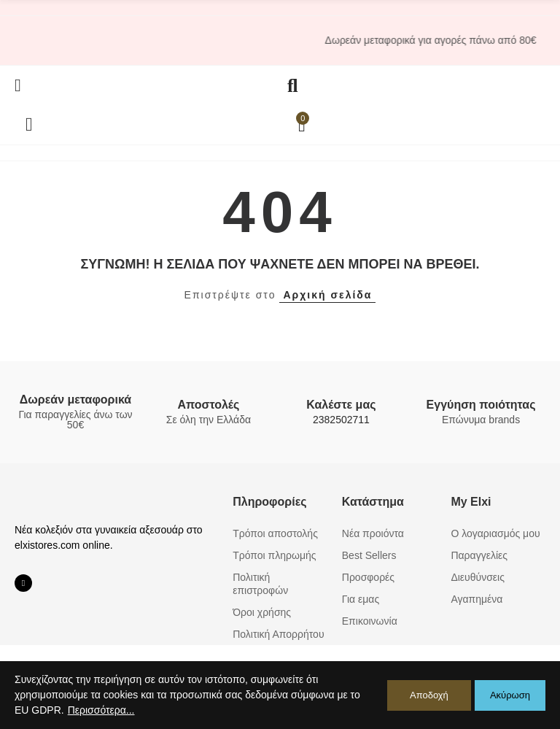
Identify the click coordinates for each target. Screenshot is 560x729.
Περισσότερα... (101, 710)
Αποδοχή (429, 695)
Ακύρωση (510, 695)
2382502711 (341, 420)
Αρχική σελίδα (327, 295)
